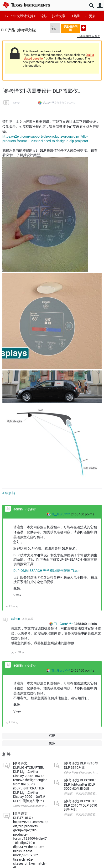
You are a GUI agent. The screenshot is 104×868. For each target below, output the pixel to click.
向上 (7, 607)
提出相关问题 (70, 28)
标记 (52, 736)
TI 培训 (75, 16)
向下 (17, 607)
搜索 (91, 6)
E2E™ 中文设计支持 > (20, 16)
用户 (100, 6)
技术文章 (59, 16)
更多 (92, 16)
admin (16, 103)
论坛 (44, 16)
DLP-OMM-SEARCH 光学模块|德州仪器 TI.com (47, 571)
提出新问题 (83, 28)
